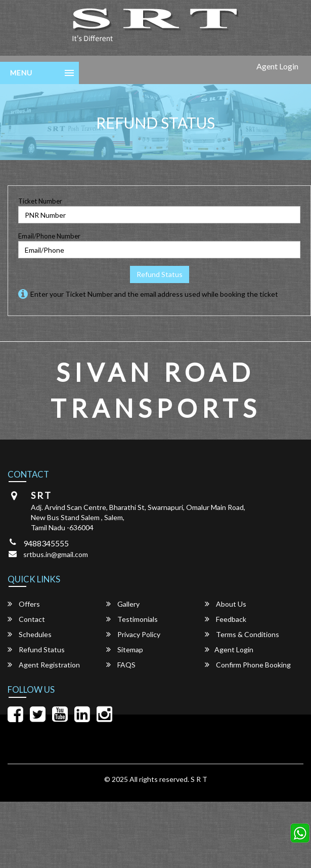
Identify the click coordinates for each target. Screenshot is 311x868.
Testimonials (132, 619)
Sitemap (125, 649)
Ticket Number (40, 201)
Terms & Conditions (242, 634)
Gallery (123, 604)
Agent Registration (44, 665)
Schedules (30, 634)
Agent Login (277, 66)
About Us (226, 604)
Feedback (226, 619)
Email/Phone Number (49, 236)
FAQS (121, 665)
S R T (199, 779)
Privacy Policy (133, 634)
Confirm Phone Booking (248, 665)
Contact (26, 619)
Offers (24, 604)
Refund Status (160, 274)
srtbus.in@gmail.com (56, 554)
